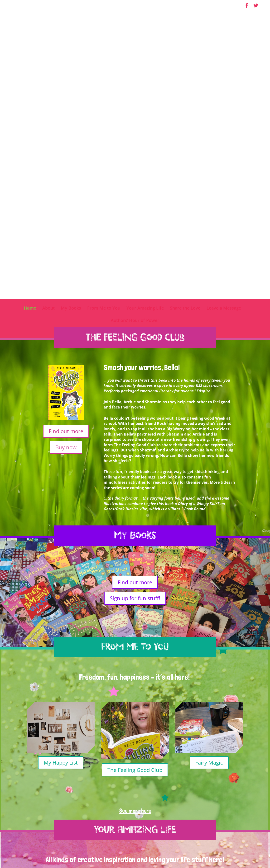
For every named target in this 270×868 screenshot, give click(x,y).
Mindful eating (209, 677)
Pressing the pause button (61, 681)
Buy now (66, 179)
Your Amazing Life (145, 40)
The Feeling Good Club (135, 502)
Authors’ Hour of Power (135, 53)
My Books (71, 40)
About (48, 40)
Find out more (66, 163)
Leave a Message (224, 40)
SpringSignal (232, 856)
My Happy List (61, 494)
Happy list (135, 685)
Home (30, 40)
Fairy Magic (209, 494)
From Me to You (104, 40)
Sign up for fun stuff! (135, 330)
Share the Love (185, 40)
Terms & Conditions (170, 856)
